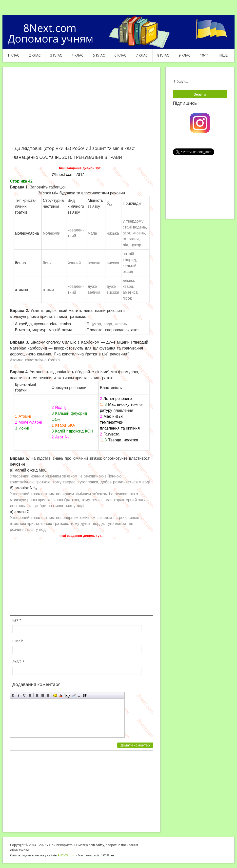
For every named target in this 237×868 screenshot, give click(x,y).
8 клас (163, 55)
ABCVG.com (67, 855)
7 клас (142, 55)
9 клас (185, 55)
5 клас (99, 55)
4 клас (78, 55)
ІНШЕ (223, 55)
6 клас (120, 55)
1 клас (13, 55)
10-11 (205, 55)
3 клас (56, 55)
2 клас (35, 55)
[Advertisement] (81, 109)
